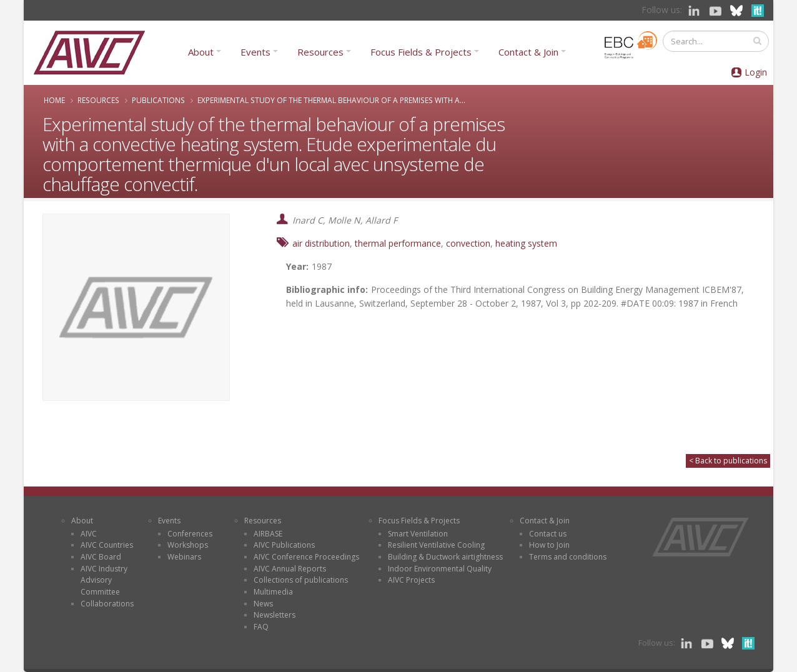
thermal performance (398, 243)
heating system (526, 243)
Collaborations (107, 604)
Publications (158, 100)
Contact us (548, 534)
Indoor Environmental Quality (440, 569)
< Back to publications (728, 461)
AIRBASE (268, 534)
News (263, 604)
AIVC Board (101, 557)
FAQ (261, 627)
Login (756, 72)
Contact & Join (528, 52)
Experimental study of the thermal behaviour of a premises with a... (331, 100)
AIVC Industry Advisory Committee (104, 580)
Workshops (188, 545)
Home (54, 100)
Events (255, 52)
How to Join (549, 545)
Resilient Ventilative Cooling (436, 545)
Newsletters (275, 615)
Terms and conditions (568, 557)
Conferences (190, 534)
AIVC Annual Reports (290, 569)
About (201, 52)
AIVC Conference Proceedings (306, 557)
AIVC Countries (107, 545)
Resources (320, 52)
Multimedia (273, 592)
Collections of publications (301, 580)
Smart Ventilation (418, 534)
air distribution (321, 243)
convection (468, 243)
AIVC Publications (284, 545)
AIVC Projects (411, 580)
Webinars (184, 557)
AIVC (89, 534)
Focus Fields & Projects (421, 52)
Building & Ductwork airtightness (445, 557)
